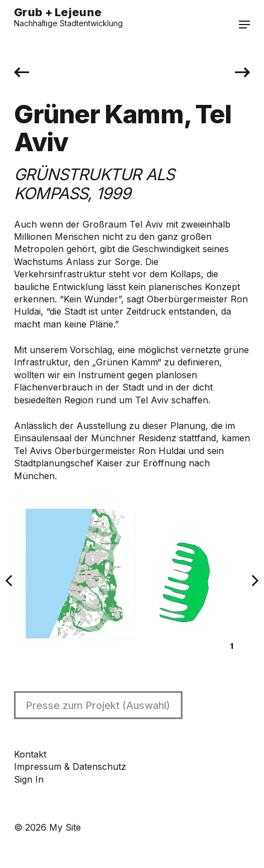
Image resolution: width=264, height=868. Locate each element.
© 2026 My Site (47, 827)
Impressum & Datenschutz (70, 766)
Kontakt (30, 754)
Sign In (29, 779)
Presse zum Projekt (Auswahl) (98, 705)
